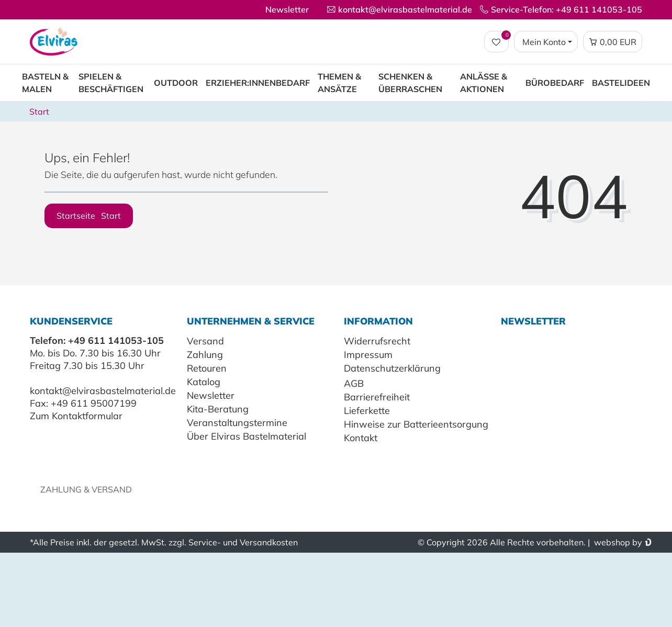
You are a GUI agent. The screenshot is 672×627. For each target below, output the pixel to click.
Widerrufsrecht (377, 341)
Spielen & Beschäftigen (111, 83)
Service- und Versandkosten (243, 542)
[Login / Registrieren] (546, 42)
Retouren (207, 368)
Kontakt (361, 438)
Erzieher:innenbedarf (258, 83)
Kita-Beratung (218, 409)
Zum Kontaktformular (76, 416)
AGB (354, 383)
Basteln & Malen (45, 83)
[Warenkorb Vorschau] (613, 42)
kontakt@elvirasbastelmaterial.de (103, 391)
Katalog (204, 382)
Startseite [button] (89, 216)
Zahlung (205, 355)
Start (39, 111)
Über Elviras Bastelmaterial (247, 436)
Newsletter (287, 9)
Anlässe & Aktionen (484, 83)
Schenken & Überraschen (410, 83)
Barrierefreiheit (377, 397)
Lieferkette (367, 411)
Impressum (368, 355)
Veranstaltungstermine (237, 423)
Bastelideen (621, 83)
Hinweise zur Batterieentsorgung (416, 424)
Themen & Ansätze (339, 83)
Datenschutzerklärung (392, 368)
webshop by (617, 542)
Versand (205, 341)
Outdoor (176, 83)
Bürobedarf (555, 83)
